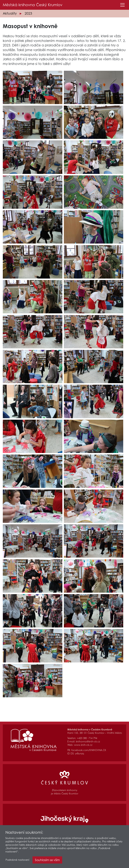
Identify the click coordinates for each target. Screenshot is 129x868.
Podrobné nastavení (17, 860)
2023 (28, 13)
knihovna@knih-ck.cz (88, 742)
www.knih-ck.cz (83, 745)
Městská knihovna (33, 5)
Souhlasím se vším (47, 860)
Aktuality (10, 13)
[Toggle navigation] (122, 5)
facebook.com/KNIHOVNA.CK (89, 750)
